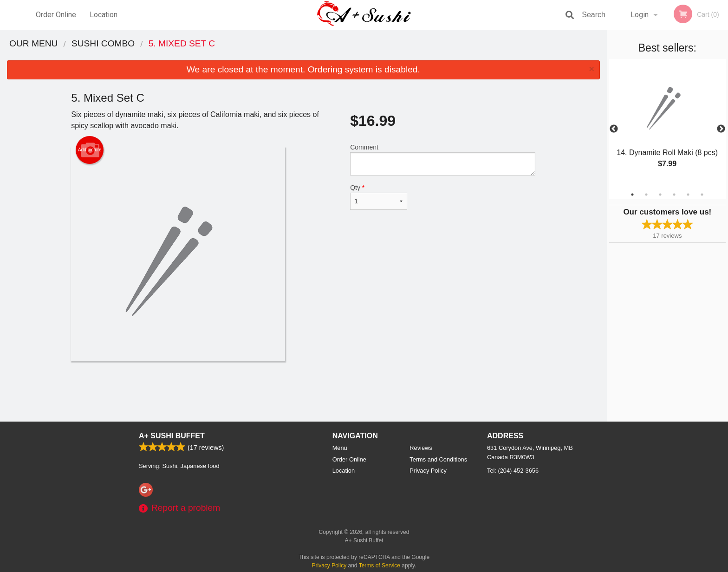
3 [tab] (660, 195)
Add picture (90, 150)
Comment (443, 159)
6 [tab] (702, 195)
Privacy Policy (428, 471)
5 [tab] (688, 195)
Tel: (513, 471)
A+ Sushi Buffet (172, 436)
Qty (378, 197)
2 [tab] (646, 195)
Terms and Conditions (438, 459)
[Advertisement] (303, 391)
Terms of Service (380, 565)
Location (104, 15)
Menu (340, 448)
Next (721, 129)
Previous (614, 129)
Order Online (56, 15)
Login (640, 15)
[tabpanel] (667, 123)
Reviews (421, 448)
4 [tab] (674, 195)
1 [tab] (632, 195)
